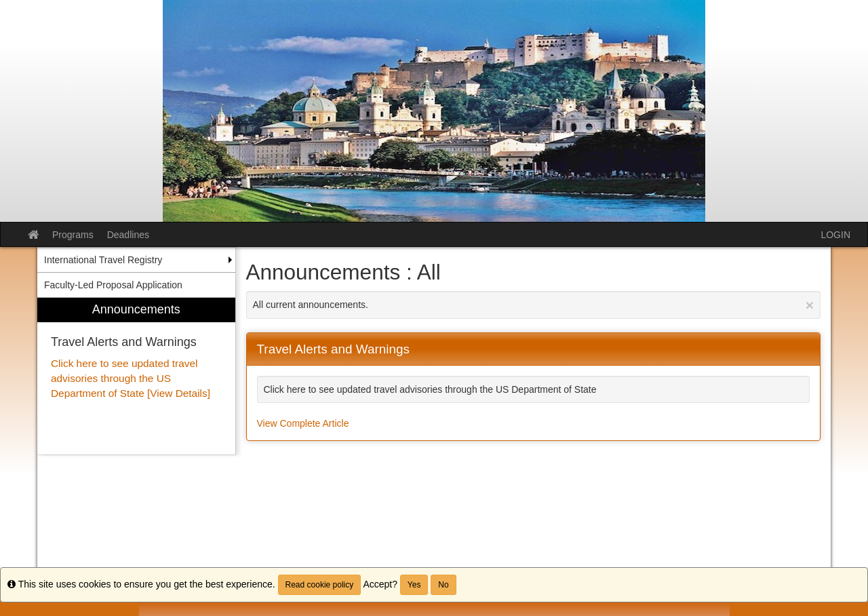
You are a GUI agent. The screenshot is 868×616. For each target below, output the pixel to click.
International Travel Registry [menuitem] (103, 260)
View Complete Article (303, 423)
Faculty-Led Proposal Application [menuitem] (113, 285)
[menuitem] (136, 376)
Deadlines (128, 235)
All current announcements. (534, 305)
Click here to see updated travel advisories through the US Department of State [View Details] (131, 378)
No (443, 585)
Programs (73, 235)
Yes (414, 585)
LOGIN (835, 235)
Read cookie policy (320, 585)
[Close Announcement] (810, 305)
